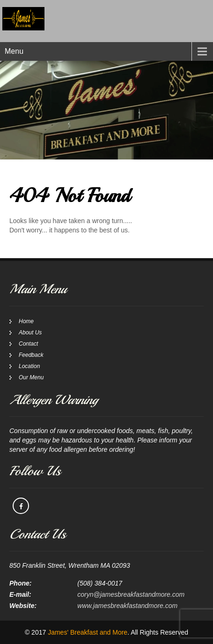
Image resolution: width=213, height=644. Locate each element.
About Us (30, 333)
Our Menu (31, 377)
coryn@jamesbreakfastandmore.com (131, 594)
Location (29, 366)
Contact (28, 344)
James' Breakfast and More (88, 632)
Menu (14, 51)
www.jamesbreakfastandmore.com (127, 606)
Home (26, 321)
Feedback (31, 355)
